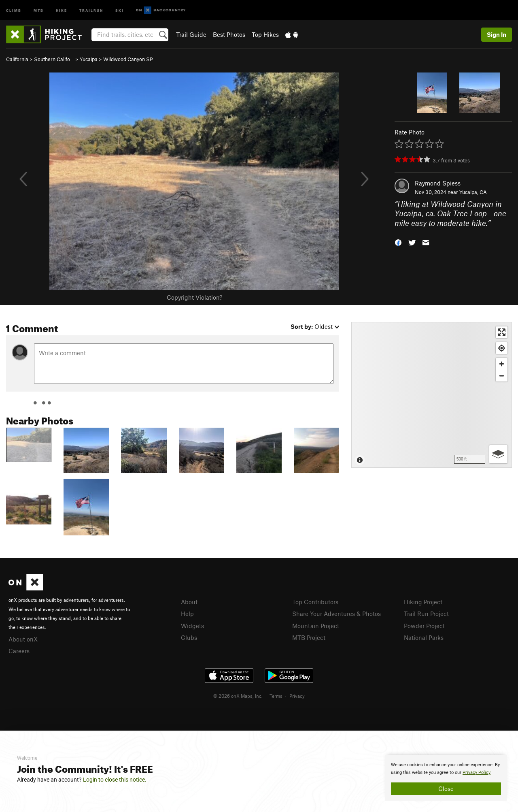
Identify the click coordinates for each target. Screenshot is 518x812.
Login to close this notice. (115, 780)
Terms (276, 696)
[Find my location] (502, 348)
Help (187, 614)
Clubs (189, 637)
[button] (398, 242)
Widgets (192, 626)
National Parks (424, 637)
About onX (23, 639)
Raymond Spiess (438, 183)
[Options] (498, 454)
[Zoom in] (502, 364)
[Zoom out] (502, 376)
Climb (14, 10)
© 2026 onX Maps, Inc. (238, 696)
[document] (446, 778)
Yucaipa (89, 59)
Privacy (297, 696)
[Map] (432, 395)
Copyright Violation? (194, 297)
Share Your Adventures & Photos (336, 614)
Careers (19, 651)
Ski (120, 10)
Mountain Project (316, 626)
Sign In (497, 34)
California (17, 59)
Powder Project (424, 626)
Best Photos (229, 34)
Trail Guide (191, 34)
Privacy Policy (477, 773)
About (189, 602)
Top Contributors (315, 602)
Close (446, 789)
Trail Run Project (426, 614)
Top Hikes (265, 34)
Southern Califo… (54, 59)
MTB (39, 10)
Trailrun (91, 10)
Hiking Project (423, 602)
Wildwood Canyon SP (128, 59)
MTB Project (309, 637)
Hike (62, 10)
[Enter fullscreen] (502, 332)
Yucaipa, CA (473, 192)
